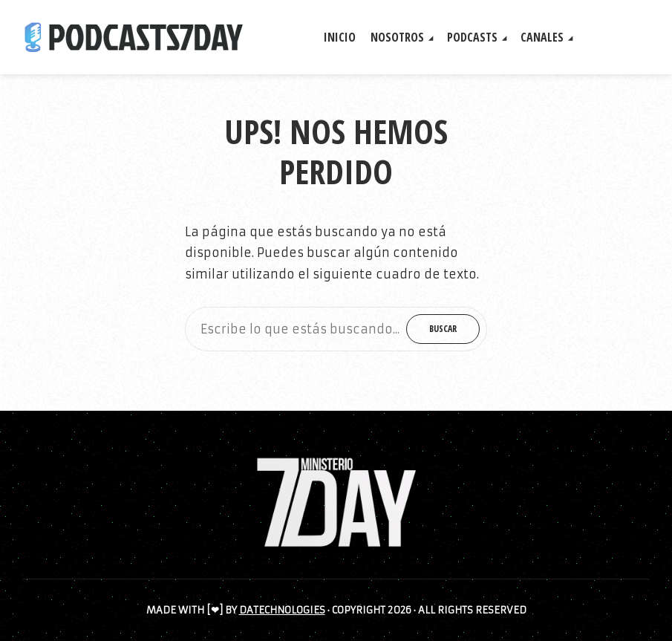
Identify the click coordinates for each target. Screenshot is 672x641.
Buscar (443, 329)
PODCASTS (472, 37)
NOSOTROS (397, 37)
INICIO (340, 37)
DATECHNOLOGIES (282, 610)
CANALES (542, 37)
